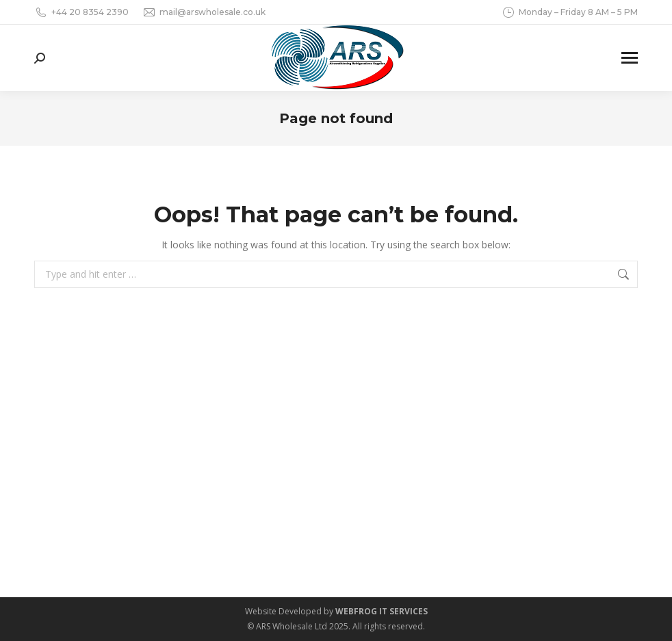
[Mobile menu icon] (630, 58)
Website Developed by (336, 611)
